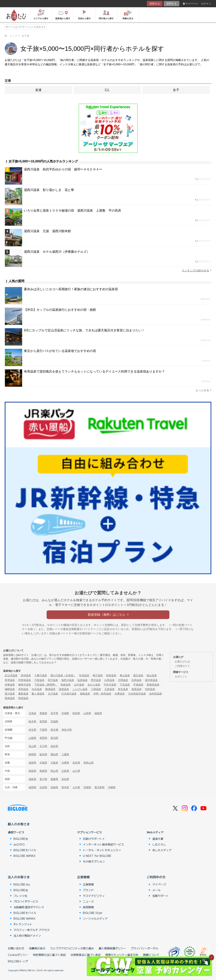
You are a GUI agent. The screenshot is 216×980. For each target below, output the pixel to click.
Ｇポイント (181, 677)
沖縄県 (112, 787)
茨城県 (54, 721)
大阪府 (54, 763)
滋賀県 (32, 763)
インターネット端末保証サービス (103, 844)
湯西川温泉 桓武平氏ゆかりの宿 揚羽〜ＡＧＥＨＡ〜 (63, 169)
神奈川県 (67, 730)
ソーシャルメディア (95, 918)
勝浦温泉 (50, 689)
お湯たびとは (182, 661)
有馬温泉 (23, 689)
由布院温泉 (156, 694)
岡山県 (54, 771)
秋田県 (76, 713)
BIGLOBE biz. (22, 884)
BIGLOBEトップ (18, 961)
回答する (155, 4)
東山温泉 (125, 675)
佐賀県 (43, 787)
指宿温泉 (23, 698)
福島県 (98, 713)
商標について (151, 955)
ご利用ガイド (182, 666)
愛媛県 (54, 779)
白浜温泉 (37, 689)
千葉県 (43, 730)
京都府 (43, 763)
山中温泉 (79, 685)
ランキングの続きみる (197, 270)
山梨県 (32, 738)
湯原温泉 (136, 689)
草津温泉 (10, 680)
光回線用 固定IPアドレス (29, 907)
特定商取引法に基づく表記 (49, 955)
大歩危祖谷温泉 (137, 694)
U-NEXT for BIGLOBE (97, 856)
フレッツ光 (20, 896)
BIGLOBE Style (93, 913)
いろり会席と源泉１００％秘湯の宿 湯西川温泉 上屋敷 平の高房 (72, 210)
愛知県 (54, 754)
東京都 (54, 730)
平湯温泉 (138, 685)
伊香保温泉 (25, 680)
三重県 (65, 754)
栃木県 (32, 721)
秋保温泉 (111, 675)
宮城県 (65, 713)
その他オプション (94, 861)
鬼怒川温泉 (68, 680)
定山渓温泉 (11, 675)
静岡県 (32, 754)
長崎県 (54, 787)
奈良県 (76, 763)
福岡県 (32, 787)
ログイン (206, 4)
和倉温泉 (66, 685)
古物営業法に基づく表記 (86, 955)
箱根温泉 (85, 694)
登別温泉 (26, 675)
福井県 (54, 746)
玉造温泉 (109, 689)
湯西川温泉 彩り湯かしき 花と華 (49, 190)
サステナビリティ (94, 896)
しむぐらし (159, 844)
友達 (38, 90)
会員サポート (161, 896)
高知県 (65, 779)
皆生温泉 (123, 689)
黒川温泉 (10, 694)
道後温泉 (64, 689)
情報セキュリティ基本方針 (122, 955)
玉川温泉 (53, 694)
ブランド (88, 890)
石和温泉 (136, 680)
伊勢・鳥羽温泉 (102, 694)
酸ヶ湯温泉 (38, 694)
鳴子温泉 (98, 675)
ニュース (88, 901)
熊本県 (65, 787)
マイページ (191, 4)
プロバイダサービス (26, 901)
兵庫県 (65, 763)
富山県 (32, 746)
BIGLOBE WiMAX (24, 856)
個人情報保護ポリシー (112, 948)
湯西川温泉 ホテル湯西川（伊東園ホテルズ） (57, 252)
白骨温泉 (109, 680)
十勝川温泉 (41, 675)
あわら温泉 (94, 685)
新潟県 (54, 738)
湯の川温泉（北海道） (63, 675)
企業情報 (83, 877)
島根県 (43, 771)
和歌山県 (89, 763)
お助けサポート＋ (94, 839)
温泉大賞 (158, 839)
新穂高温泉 (153, 685)
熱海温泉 (10, 698)
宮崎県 (87, 787)
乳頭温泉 (84, 675)
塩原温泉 (82, 680)
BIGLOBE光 (21, 839)
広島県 (65, 771)
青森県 (43, 713)
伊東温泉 (10, 685)
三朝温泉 (96, 689)
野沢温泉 (96, 680)
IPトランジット (23, 924)
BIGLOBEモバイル (25, 850)
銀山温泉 (152, 675)
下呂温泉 (125, 685)
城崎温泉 (10, 689)
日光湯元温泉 (69, 694)
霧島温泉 (23, 694)
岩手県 (54, 713)
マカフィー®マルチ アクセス (32, 930)
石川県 (43, 746)
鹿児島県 (99, 787)
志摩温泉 (120, 694)
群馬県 (43, 721)
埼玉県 (32, 730)
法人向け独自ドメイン (27, 935)
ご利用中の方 (156, 877)
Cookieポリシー (18, 955)
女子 (176, 90)
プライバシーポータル (145, 948)
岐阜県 (43, 754)
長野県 (43, 738)
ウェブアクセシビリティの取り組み (72, 948)
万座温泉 (39, 680)
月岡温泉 (123, 680)
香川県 (43, 779)
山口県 (76, 771)
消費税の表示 (37, 948)
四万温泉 (53, 680)
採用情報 (88, 907)
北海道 (32, 713)
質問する (172, 4)
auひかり (19, 844)
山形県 (87, 713)
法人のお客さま (19, 877)
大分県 (76, 787)
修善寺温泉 (25, 685)
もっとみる (203, 390)
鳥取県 (32, 771)
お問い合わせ (16, 948)
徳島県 (32, 779)
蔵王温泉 (138, 675)
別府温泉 (150, 689)
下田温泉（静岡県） (46, 685)
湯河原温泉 (151, 680)
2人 (107, 90)
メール (156, 890)
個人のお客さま (19, 824)
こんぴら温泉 (80, 689)
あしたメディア (162, 850)
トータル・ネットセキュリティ (102, 850)
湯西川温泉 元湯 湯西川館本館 (47, 231)
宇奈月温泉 (110, 685)
